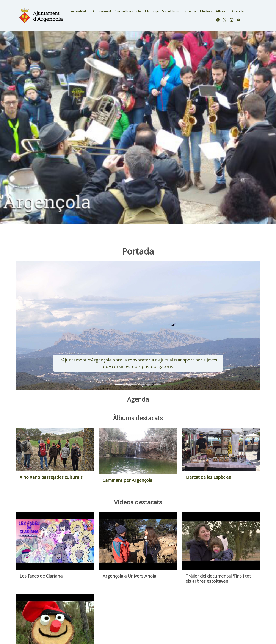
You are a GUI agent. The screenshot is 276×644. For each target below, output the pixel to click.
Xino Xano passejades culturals (51, 477)
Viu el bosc (171, 11)
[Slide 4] (150, 384)
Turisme (190, 11)
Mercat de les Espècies (208, 477)
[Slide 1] (126, 384)
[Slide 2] (134, 384)
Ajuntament (102, 11)
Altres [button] (221, 11)
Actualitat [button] (79, 11)
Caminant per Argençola (127, 480)
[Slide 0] (119, 384)
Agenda (238, 11)
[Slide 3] (142, 384)
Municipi (152, 11)
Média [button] (205, 11)
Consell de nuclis (128, 11)
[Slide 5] (157, 384)
